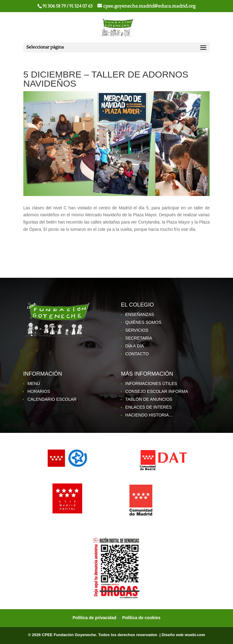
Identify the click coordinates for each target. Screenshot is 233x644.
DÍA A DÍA (135, 346)
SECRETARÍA (139, 338)
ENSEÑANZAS (140, 314)
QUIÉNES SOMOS (143, 322)
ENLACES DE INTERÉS (149, 407)
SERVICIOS (137, 330)
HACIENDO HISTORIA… (149, 415)
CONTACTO (137, 354)
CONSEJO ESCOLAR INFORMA (157, 391)
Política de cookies (141, 618)
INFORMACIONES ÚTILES (151, 383)
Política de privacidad (95, 618)
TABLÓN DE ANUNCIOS (149, 399)
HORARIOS (39, 391)
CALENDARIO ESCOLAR (52, 399)
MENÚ (34, 383)
